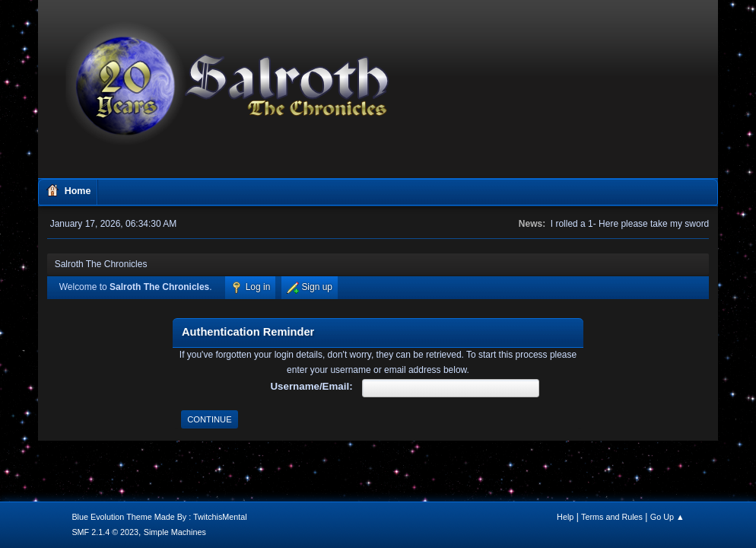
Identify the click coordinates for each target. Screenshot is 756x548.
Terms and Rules (612, 517)
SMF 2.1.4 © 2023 (105, 532)
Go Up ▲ (667, 517)
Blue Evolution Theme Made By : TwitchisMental (159, 517)
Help (565, 517)
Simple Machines (175, 532)
